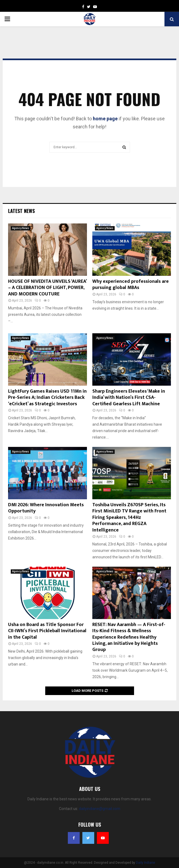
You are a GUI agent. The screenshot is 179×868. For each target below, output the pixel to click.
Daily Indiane (145, 863)
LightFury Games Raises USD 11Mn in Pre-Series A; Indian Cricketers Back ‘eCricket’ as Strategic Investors (47, 398)
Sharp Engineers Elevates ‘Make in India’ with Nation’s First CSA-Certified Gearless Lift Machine (129, 398)
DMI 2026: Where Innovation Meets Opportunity (46, 508)
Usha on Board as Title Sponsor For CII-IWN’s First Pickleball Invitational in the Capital (47, 631)
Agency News (21, 228)
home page (105, 119)
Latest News (21, 211)
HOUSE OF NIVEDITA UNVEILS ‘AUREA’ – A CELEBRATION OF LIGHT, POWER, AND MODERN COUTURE (47, 288)
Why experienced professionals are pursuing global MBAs (131, 285)
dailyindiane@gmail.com (100, 809)
